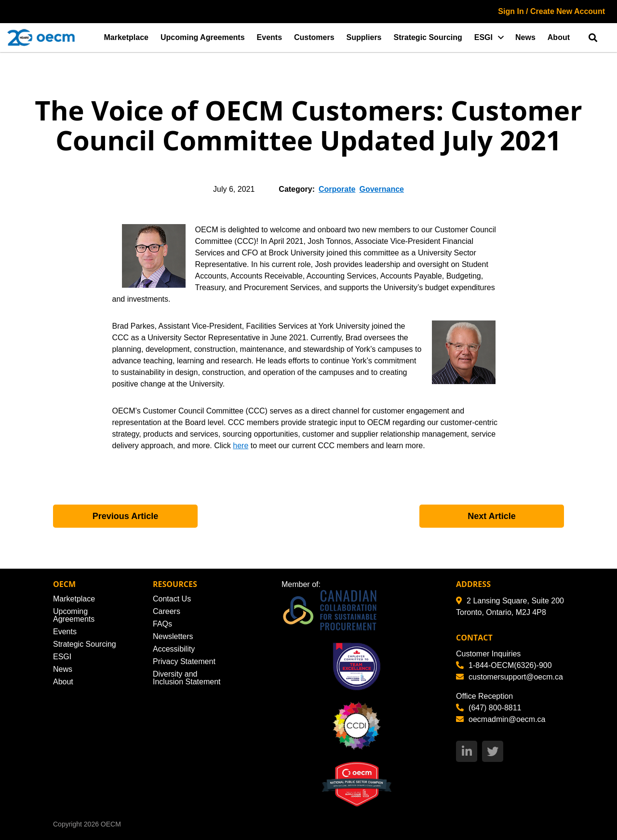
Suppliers (364, 37)
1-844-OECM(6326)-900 (504, 665)
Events (269, 37)
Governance (381, 189)
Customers (314, 37)
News (525, 37)
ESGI (483, 37)
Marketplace (127, 37)
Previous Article (125, 516)
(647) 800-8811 (489, 708)
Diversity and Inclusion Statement (187, 678)
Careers (167, 611)
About (559, 37)
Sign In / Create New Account (551, 11)
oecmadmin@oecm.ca (501, 719)
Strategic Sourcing (428, 37)
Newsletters (173, 636)
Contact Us (172, 599)
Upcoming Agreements (203, 37)
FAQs (162, 624)
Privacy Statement (184, 661)
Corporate (337, 189)
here (241, 446)
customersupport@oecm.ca (510, 677)
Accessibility (174, 649)
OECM (111, 824)
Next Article (491, 516)
